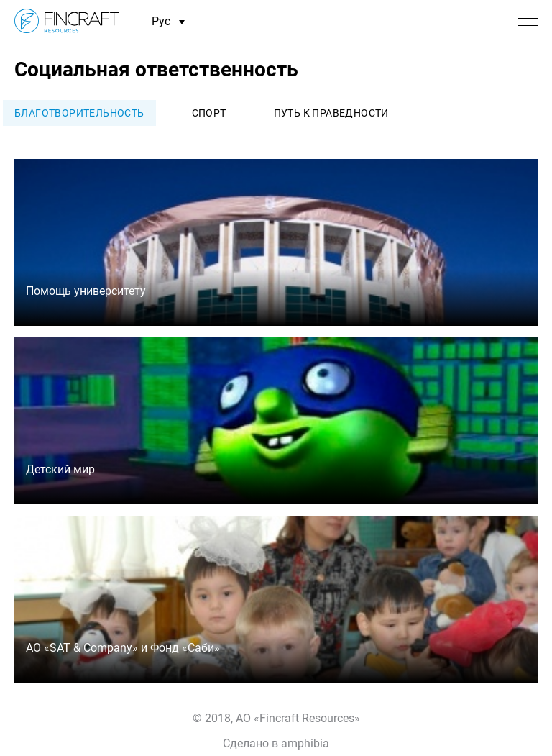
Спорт (209, 113)
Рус (168, 22)
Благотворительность (79, 113)
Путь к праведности (331, 113)
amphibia (305, 743)
